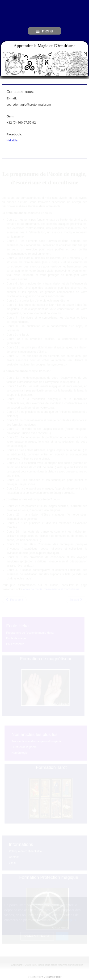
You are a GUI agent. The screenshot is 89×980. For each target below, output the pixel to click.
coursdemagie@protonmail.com (29, 104)
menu (45, 31)
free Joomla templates (45, 977)
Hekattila (12, 140)
